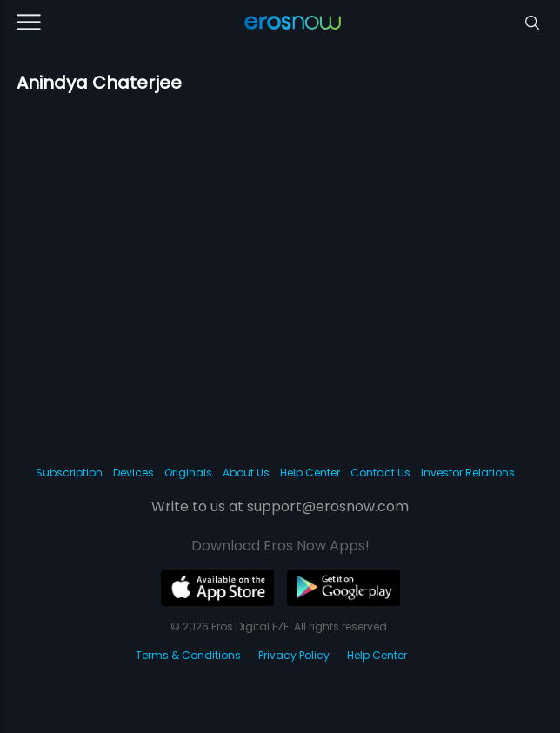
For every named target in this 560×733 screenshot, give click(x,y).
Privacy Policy (294, 655)
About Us (246, 473)
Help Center (310, 473)
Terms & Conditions (188, 655)
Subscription (69, 473)
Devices (133, 473)
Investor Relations (468, 473)
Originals (188, 473)
